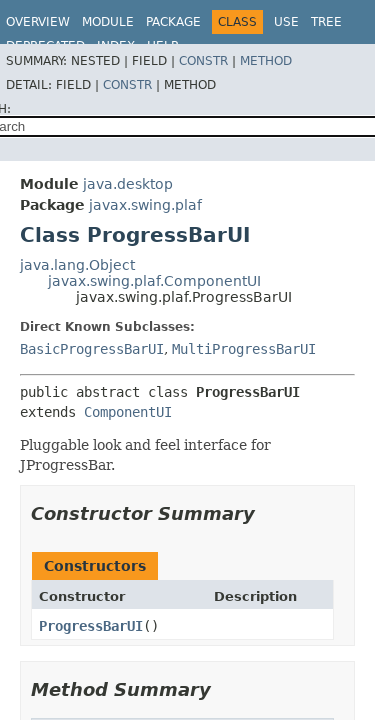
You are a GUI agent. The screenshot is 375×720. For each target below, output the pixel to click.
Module (108, 22)
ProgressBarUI (91, 626)
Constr (203, 61)
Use (286, 22)
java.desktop (128, 184)
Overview (38, 22)
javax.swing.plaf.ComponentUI (154, 281)
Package (173, 22)
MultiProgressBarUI (244, 349)
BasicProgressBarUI (92, 349)
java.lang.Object (77, 265)
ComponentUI (128, 412)
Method (266, 61)
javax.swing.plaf (145, 205)
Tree (326, 22)
